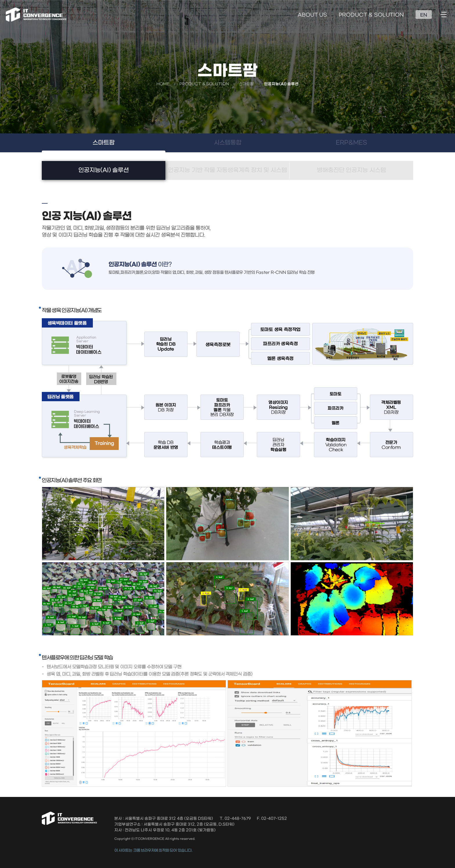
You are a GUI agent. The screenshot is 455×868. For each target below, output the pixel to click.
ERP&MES (351, 143)
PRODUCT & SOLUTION (371, 15)
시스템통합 (228, 143)
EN (424, 15)
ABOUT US (312, 15)
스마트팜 (104, 143)
